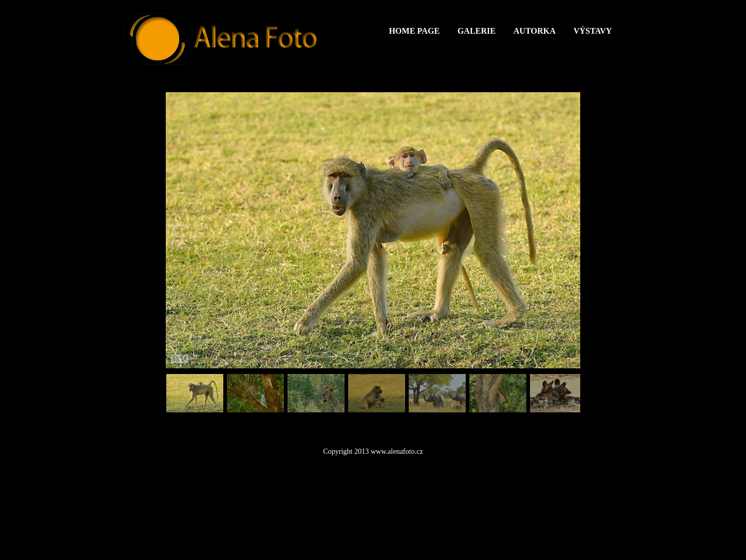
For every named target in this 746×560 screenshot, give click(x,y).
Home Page (414, 31)
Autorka (535, 31)
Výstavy (593, 31)
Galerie (477, 31)
